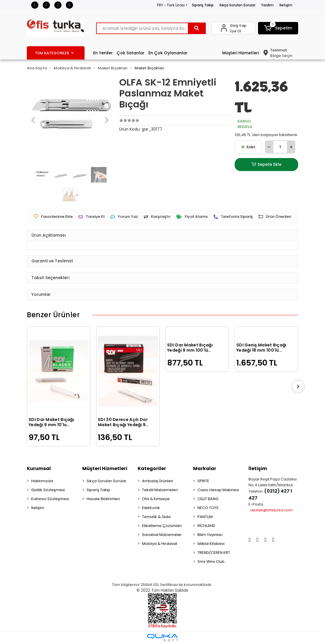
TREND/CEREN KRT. (214, 553)
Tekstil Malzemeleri (160, 490)
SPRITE (203, 481)
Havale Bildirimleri (103, 499)
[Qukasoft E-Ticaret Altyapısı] (162, 637)
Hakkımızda (42, 481)
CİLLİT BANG (208, 499)
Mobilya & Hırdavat (160, 544)
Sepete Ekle (266, 165)
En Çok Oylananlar (168, 53)
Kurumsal (39, 468)
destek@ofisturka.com (271, 510)
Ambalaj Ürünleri (158, 481)
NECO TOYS (208, 508)
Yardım (267, 5)
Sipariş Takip (203, 5)
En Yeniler (103, 53)
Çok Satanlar (131, 53)
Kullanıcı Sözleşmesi (50, 499)
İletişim (286, 5)
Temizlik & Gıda (156, 517)
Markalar (205, 468)
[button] (278, 28)
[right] (298, 387)
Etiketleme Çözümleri (162, 526)
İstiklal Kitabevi (211, 544)
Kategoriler (152, 468)
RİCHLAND (206, 526)
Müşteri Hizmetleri (241, 53)
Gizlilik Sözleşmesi (48, 490)
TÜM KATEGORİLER (54, 53)
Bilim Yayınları (210, 535)
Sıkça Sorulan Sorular (237, 5)
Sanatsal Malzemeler (162, 535)
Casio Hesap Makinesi (218, 490)
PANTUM (205, 517)
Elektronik (151, 508)
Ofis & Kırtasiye (156, 499)
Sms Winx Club (211, 562)
